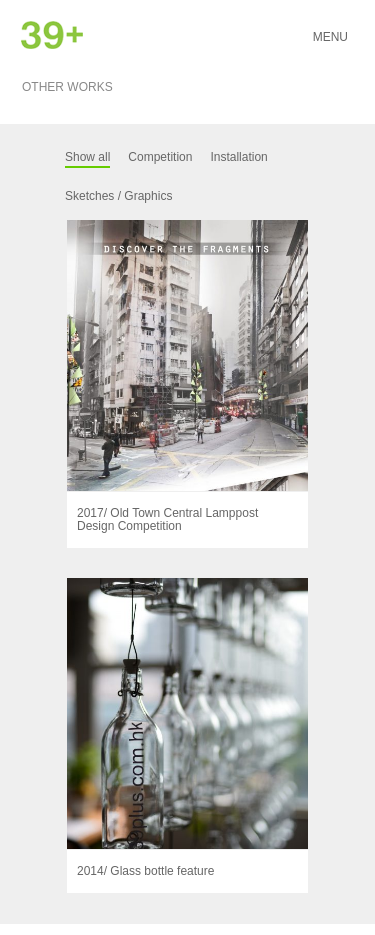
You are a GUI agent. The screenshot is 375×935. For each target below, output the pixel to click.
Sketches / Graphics (118, 196)
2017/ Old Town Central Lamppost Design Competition (167, 519)
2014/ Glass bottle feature (145, 871)
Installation (238, 157)
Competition (160, 157)
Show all (87, 157)
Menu (330, 37)
